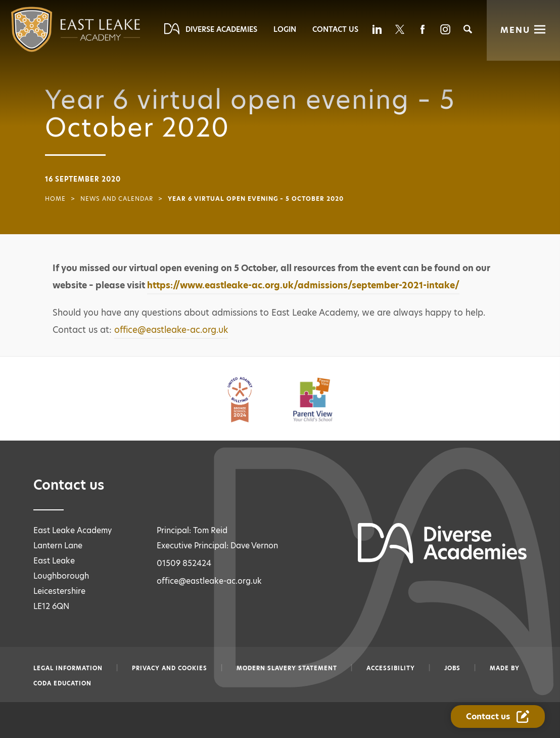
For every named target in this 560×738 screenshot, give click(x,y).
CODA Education (62, 683)
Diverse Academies (221, 29)
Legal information (68, 668)
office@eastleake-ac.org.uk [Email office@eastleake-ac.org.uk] (209, 581)
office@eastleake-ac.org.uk (171, 330)
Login (285, 29)
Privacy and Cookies (170, 668)
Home (55, 199)
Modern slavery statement (287, 668)
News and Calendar (117, 199)
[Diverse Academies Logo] (55, 29)
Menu (515, 30)
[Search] (468, 29)
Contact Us (335, 29)
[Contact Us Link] (499, 717)
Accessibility (391, 668)
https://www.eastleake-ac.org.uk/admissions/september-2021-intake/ (303, 285)
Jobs (452, 668)
